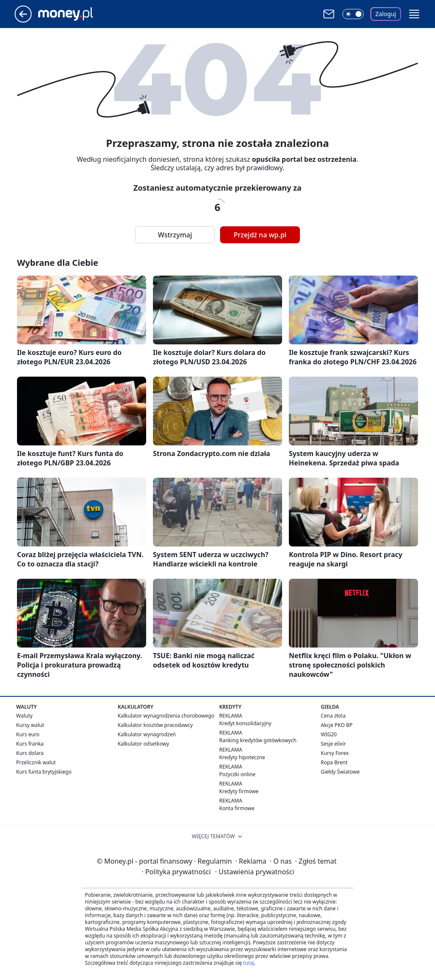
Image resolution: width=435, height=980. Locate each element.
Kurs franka (30, 744)
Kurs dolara (30, 753)
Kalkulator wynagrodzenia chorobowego (166, 716)
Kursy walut (30, 725)
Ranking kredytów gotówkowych (258, 740)
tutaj (249, 963)
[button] (414, 14)
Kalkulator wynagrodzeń (147, 734)
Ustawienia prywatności (254, 872)
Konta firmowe (237, 808)
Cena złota (333, 716)
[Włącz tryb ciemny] (353, 14)
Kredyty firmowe (239, 791)
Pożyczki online (237, 774)
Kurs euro (28, 734)
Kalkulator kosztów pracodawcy (155, 725)
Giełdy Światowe (340, 772)
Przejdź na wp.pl (260, 235)
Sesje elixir (333, 744)
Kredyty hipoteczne (242, 757)
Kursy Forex (335, 753)
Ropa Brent (334, 762)
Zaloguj (386, 14)
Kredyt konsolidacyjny (245, 723)
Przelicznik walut (36, 762)
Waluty (24, 716)
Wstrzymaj (175, 235)
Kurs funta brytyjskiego (44, 772)
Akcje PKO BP (337, 725)
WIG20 (329, 734)
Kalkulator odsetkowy (143, 744)
